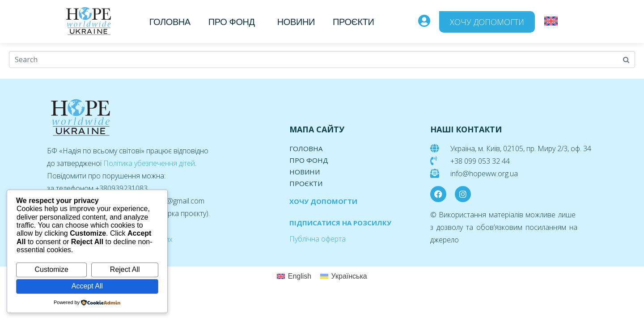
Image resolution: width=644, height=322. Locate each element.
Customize (51, 269)
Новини (296, 22)
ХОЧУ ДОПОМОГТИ (323, 201)
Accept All (87, 286)
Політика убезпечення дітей (149, 163)
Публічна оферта (318, 239)
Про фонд (232, 22)
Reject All (125, 269)
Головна (170, 22)
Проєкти (354, 22)
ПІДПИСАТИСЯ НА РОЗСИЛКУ (340, 223)
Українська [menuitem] (349, 276)
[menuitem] (551, 21)
